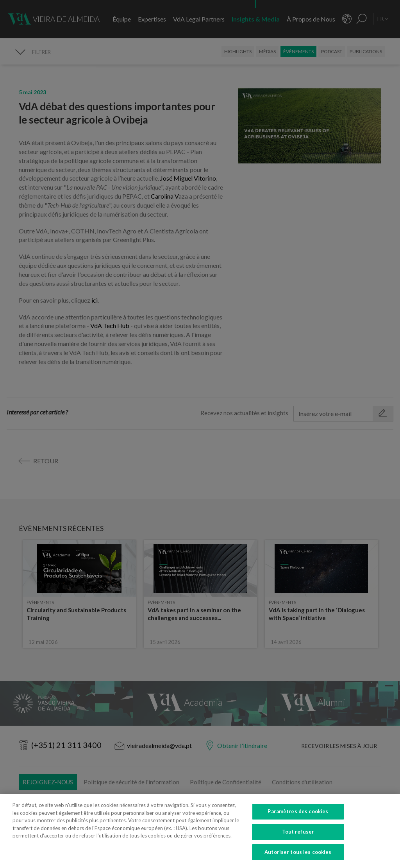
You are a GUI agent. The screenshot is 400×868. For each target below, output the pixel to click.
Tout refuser (298, 838)
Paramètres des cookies (298, 818)
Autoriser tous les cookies (298, 858)
